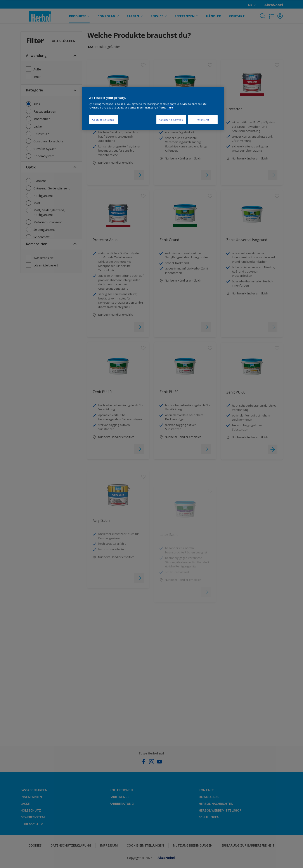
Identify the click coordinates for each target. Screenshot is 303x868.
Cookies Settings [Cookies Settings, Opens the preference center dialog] (103, 120)
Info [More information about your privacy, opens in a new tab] (170, 108)
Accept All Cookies (171, 120)
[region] (153, 109)
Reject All (203, 120)
